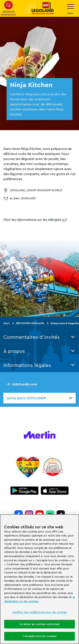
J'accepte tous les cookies (39, 636)
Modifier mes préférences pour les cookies (39, 612)
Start (6, 323)
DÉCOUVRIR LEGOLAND (30, 323)
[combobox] (39, 398)
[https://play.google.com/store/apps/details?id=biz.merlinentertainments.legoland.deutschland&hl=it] (24, 491)
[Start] (28, 467)
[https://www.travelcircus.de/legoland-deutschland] (53, 467)
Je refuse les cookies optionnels (39, 624)
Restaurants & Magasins (65, 323)
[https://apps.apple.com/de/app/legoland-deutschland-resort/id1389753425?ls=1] (55, 491)
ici (64, 220)
